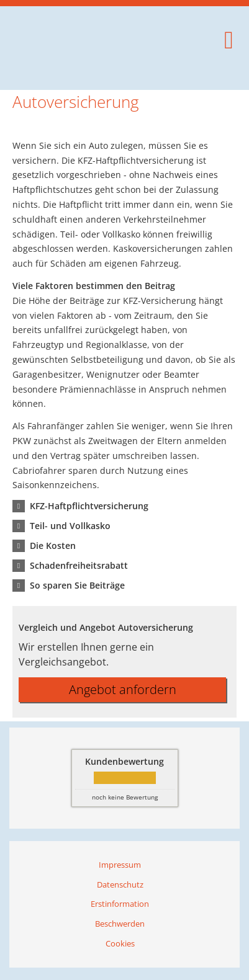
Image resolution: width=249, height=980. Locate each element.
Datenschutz (120, 884)
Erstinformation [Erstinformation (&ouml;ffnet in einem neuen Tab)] (120, 904)
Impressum (120, 865)
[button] (89, 506)
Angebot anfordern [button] (123, 689)
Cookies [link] (120, 943)
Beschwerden (120, 924)
